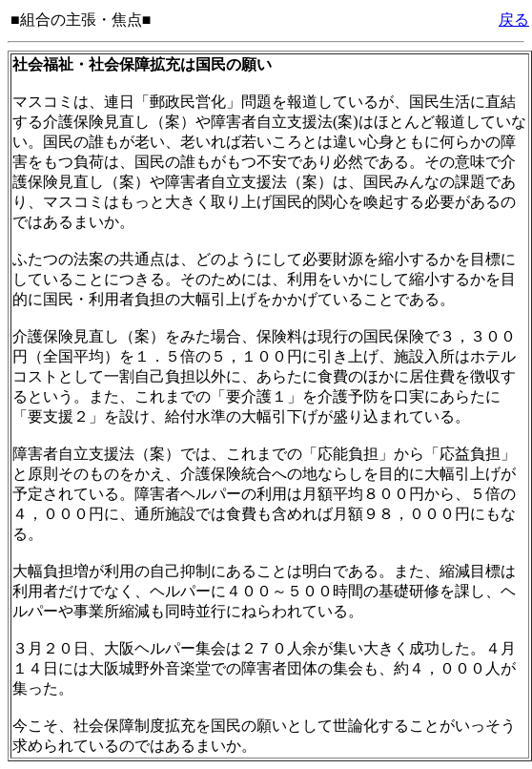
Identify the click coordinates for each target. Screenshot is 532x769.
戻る (514, 20)
